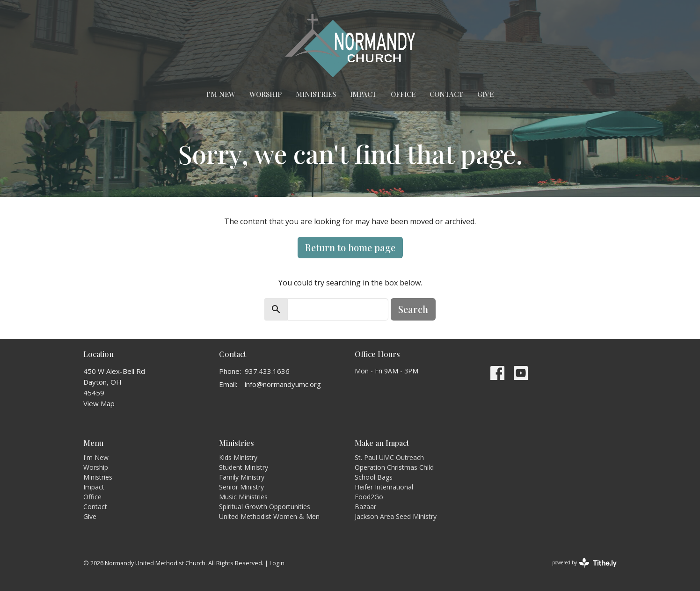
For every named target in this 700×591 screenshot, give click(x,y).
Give (485, 94)
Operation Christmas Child (394, 467)
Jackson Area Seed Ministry (396, 516)
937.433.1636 (267, 371)
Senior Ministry (241, 487)
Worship (266, 94)
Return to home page (350, 247)
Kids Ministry (238, 457)
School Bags (374, 477)
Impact (363, 94)
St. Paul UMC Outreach (389, 457)
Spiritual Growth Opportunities (265, 507)
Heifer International (384, 487)
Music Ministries (243, 497)
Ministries (316, 94)
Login (277, 563)
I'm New (221, 94)
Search (413, 309)
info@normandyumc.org (283, 384)
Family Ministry (242, 477)
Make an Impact (382, 443)
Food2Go (369, 497)
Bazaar (365, 507)
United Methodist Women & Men (269, 516)
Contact (446, 94)
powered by (584, 563)
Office (403, 94)
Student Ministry (244, 467)
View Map (99, 403)
